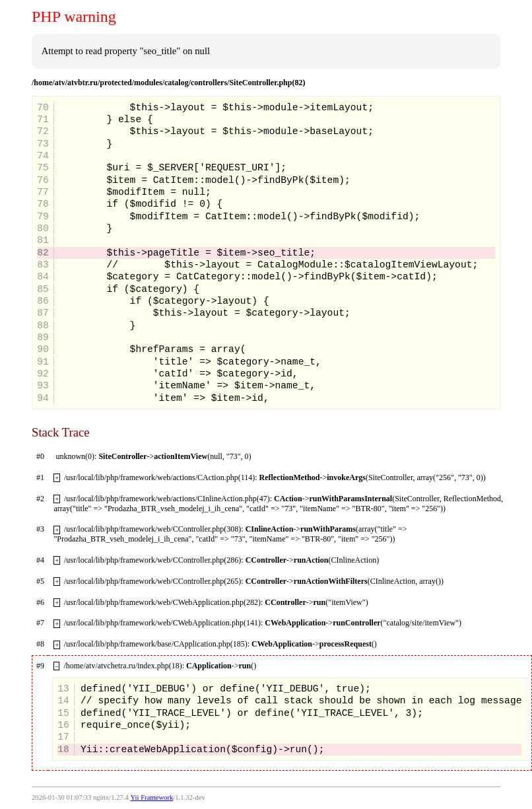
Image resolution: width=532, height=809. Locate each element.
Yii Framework (151, 797)
